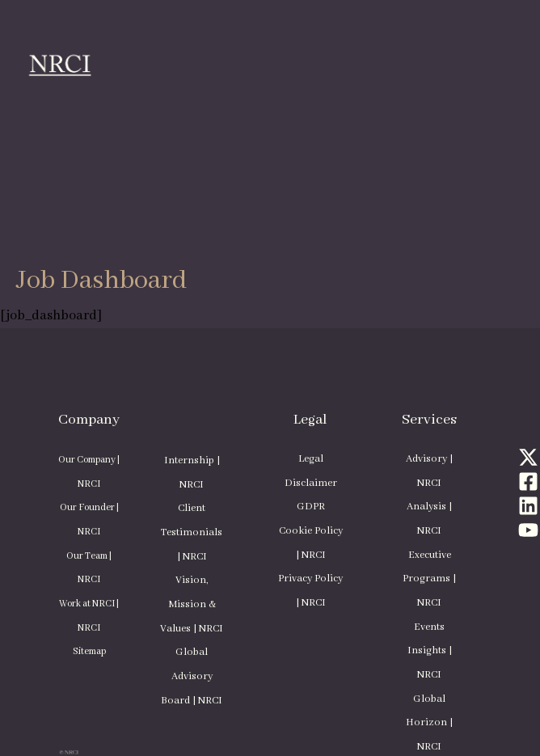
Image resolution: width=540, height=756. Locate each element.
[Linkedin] (528, 506)
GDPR (311, 507)
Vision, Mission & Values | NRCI (192, 604)
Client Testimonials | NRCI (192, 532)
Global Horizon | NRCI (429, 723)
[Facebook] (528, 481)
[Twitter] (528, 457)
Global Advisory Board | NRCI (192, 676)
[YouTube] (528, 530)
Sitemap (89, 651)
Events (429, 627)
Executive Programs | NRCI (429, 579)
